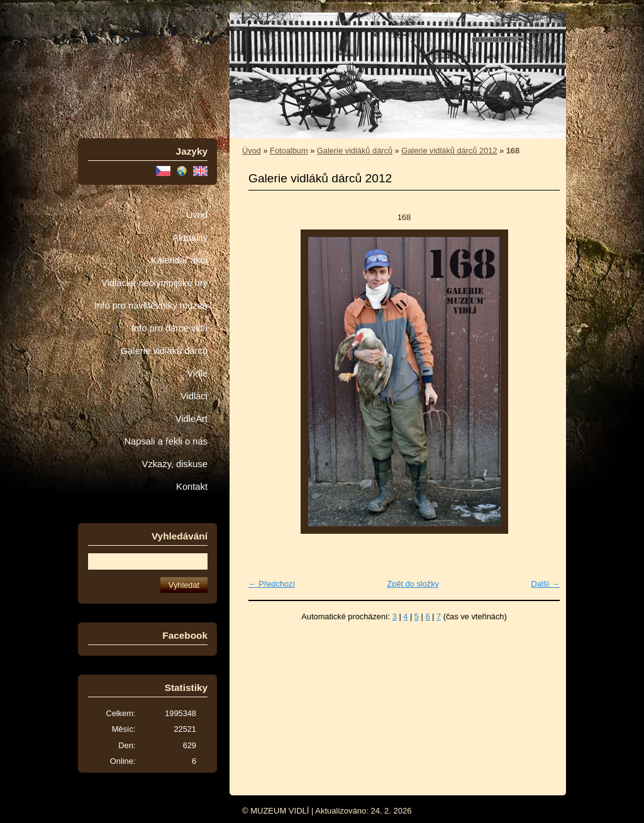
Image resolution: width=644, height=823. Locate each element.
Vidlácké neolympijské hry (154, 283)
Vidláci (194, 396)
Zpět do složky (413, 584)
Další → (545, 584)
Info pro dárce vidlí (169, 328)
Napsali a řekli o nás (166, 441)
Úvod (197, 215)
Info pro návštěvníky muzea (151, 306)
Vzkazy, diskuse (175, 464)
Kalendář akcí (179, 260)
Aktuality (190, 238)
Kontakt (192, 487)
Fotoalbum (289, 151)
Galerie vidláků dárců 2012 (449, 151)
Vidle (197, 373)
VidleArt (192, 419)
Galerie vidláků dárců (164, 351)
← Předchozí (272, 584)
